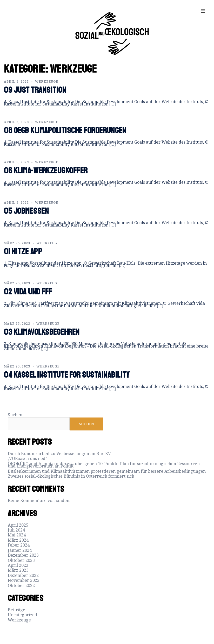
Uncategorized (22, 615)
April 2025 (18, 525)
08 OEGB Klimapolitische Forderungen (65, 131)
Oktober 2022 (21, 585)
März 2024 (18, 540)
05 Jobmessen (26, 211)
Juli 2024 (16, 530)
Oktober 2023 (21, 560)
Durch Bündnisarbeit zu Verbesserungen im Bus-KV (59, 454)
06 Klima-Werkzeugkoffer (46, 171)
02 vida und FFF (28, 292)
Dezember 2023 (23, 555)
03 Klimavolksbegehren (42, 332)
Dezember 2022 (23, 575)
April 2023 (18, 565)
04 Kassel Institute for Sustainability (67, 375)
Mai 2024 (17, 535)
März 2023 (18, 570)
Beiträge (16, 610)
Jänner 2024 (20, 550)
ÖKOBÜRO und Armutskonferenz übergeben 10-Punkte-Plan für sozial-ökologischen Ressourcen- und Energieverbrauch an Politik (105, 465)
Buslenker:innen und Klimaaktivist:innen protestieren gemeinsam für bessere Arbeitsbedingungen (107, 471)
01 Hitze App (23, 252)
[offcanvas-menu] (203, 11)
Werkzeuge (47, 82)
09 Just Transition (35, 90)
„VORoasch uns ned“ (28, 458)
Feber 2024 (19, 545)
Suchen (15, 415)
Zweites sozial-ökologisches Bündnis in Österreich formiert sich (71, 476)
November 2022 (24, 580)
